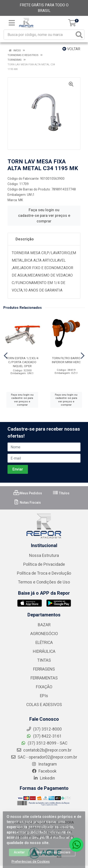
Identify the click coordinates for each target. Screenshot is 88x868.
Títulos (61, 493)
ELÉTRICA (44, 643)
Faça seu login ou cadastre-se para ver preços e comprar (44, 216)
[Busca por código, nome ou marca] (39, 35)
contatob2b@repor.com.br (44, 750)
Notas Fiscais (27, 503)
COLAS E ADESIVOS (44, 705)
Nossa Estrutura (44, 555)
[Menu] (12, 23)
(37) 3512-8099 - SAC (44, 743)
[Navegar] (6, 356)
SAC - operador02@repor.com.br (44, 757)
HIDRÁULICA (44, 651)
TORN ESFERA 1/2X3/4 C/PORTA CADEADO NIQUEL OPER (22, 362)
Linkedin (44, 778)
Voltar (71, 49)
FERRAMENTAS (44, 678)
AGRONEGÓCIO (44, 634)
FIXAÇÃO (44, 687)
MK (21, 200)
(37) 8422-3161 (44, 736)
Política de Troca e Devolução (44, 573)
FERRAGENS (44, 669)
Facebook (44, 771)
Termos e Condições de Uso (44, 582)
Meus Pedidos (28, 493)
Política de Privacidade (44, 564)
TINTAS (44, 660)
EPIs (44, 696)
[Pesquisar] (79, 35)
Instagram (44, 764)
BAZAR (44, 625)
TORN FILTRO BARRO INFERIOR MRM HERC (66, 360)
